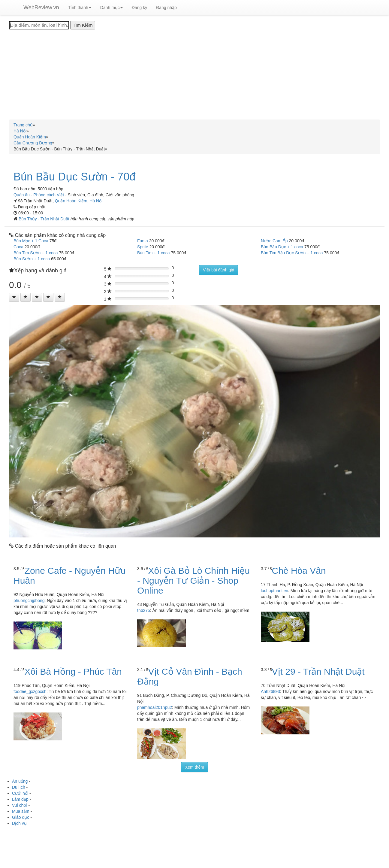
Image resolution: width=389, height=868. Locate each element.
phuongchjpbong (29, 600)
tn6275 (144, 610)
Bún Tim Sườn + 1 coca (36, 253)
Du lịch (19, 787)
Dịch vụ (19, 823)
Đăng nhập (166, 8)
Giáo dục (21, 817)
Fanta (143, 241)
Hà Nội (96, 201)
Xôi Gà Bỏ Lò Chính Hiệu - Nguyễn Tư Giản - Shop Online (193, 581)
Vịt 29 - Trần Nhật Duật (318, 671)
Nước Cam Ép (274, 241)
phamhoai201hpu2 (155, 707)
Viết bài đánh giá (219, 270)
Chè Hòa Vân (299, 571)
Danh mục (112, 8)
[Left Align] (14, 297)
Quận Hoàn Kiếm (71, 201)
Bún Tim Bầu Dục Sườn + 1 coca (292, 253)
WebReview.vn (41, 8)
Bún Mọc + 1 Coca (31, 241)
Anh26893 (270, 691)
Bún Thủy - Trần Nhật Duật (45, 219)
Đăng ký (139, 8)
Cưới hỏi (20, 793)
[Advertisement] (194, 74)
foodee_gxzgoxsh (30, 691)
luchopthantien (274, 591)
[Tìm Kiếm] (83, 25)
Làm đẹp (20, 799)
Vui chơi (20, 805)
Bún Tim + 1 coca (154, 253)
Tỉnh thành (80, 8)
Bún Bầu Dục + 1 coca (282, 247)
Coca (18, 247)
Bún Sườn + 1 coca (32, 259)
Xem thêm (194, 767)
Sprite (143, 247)
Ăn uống (20, 781)
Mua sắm (21, 811)
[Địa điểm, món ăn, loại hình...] (39, 25)
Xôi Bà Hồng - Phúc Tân (73, 671)
